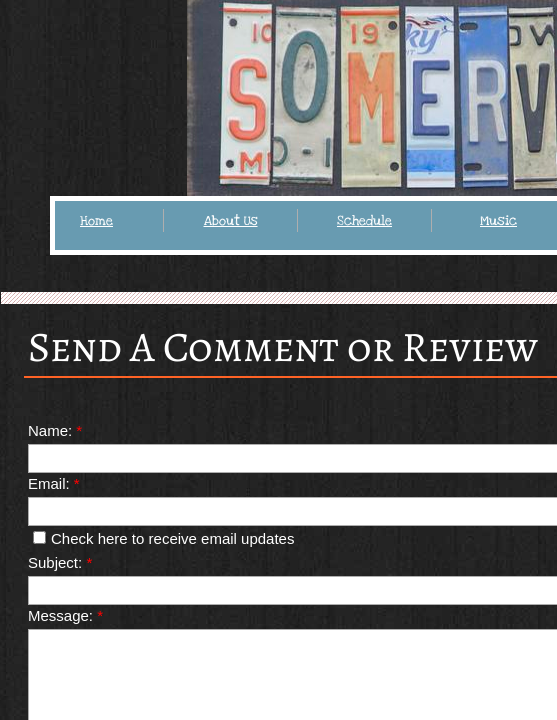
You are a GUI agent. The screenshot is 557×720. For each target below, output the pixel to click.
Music (498, 221)
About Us (231, 221)
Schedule (364, 221)
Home (96, 221)
